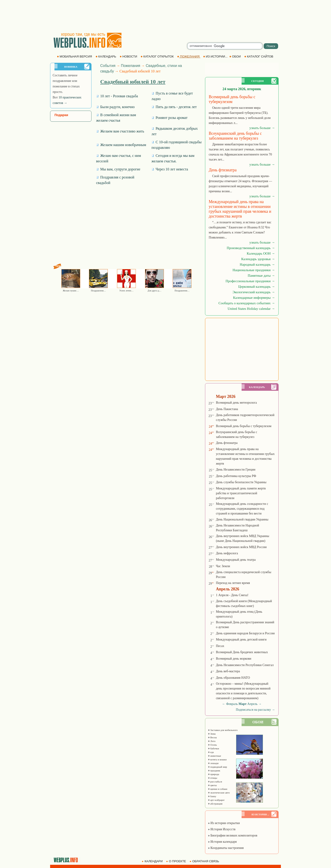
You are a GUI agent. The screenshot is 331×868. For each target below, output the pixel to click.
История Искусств (222, 829)
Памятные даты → (261, 276)
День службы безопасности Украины (241, 482)
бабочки (213, 748)
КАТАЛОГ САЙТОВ (259, 56)
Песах (220, 646)
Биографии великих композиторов (233, 835)
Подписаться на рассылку (255, 710)
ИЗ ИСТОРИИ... (216, 56)
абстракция (215, 804)
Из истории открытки (224, 823)
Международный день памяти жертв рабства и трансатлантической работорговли (241, 493)
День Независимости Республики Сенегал (245, 665)
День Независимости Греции (236, 470)
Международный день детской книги (241, 640)
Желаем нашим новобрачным (121, 145)
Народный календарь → (257, 264)
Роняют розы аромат (170, 118)
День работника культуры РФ (236, 476)
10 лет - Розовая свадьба (117, 96)
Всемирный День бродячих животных (242, 652)
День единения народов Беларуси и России (245, 633)
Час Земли (223, 566)
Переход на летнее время (233, 583)
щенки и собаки (218, 789)
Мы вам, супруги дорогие (118, 169)
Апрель (252, 704)
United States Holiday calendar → (251, 309)
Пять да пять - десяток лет (174, 107)
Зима (212, 734)
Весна (212, 737)
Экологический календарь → (254, 292)
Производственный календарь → (251, 248)
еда (211, 752)
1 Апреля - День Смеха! (232, 595)
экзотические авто (219, 793)
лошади (213, 763)
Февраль (232, 704)
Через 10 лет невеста (170, 169)
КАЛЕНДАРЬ (106, 56)
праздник (214, 770)
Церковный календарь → (257, 287)
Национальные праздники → (254, 270)
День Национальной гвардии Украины (242, 519)
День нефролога (227, 553)
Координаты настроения (226, 848)
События (108, 66)
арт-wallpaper (216, 800)
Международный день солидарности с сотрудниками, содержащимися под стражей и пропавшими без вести (242, 509)
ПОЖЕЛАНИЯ (189, 56)
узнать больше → (262, 128)
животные (214, 756)
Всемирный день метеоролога (236, 403)
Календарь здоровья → (258, 259)
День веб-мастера (228, 671)
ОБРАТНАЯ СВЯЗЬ (205, 861)
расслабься (215, 782)
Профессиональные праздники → (250, 281)
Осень (212, 745)
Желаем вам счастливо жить (120, 131)
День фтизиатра (227, 443)
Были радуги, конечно (115, 107)
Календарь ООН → (261, 253)
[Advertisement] (165, 16)
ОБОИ (235, 56)
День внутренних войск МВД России (241, 547)
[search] (225, 46)
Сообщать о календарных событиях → (247, 303)
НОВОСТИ (129, 56)
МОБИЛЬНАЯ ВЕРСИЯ (75, 56)
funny (212, 796)
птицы (213, 778)
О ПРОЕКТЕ (177, 861)
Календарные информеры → (254, 298)
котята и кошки (217, 759)
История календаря (222, 842)
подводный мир (217, 767)
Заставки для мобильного (223, 730)
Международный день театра (236, 560)
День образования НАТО (233, 678)
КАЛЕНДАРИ (153, 861)
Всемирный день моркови (234, 659)
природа (213, 774)
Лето (212, 741)
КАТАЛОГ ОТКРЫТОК (158, 56)
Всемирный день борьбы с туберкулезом (244, 426)
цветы (212, 785)
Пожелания (131, 66)
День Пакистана (227, 409)
